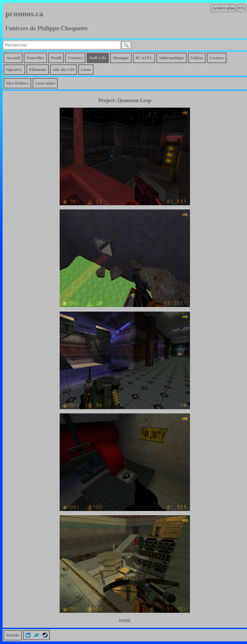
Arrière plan (223, 8)
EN (241, 8)
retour (125, 620)
